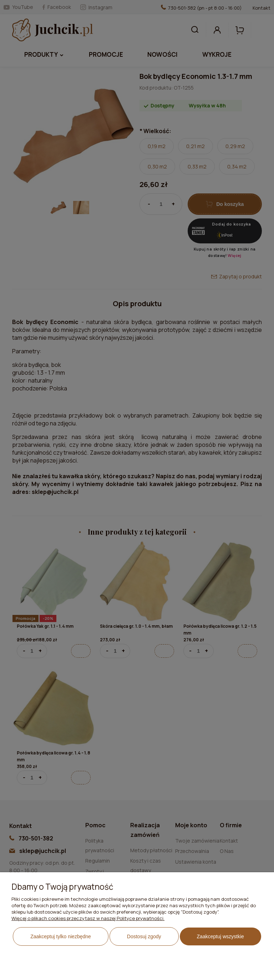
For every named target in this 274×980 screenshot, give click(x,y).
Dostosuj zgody (144, 936)
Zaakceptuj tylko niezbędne (61, 936)
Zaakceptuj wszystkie (220, 936)
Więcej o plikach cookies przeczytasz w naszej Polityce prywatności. (88, 918)
